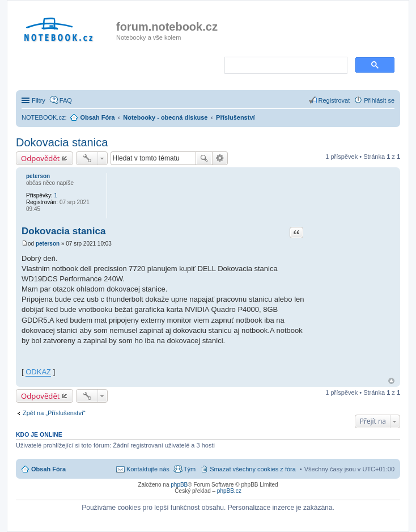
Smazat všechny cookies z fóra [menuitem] (253, 469)
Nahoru (391, 381)
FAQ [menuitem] (66, 100)
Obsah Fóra (48, 469)
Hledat (204, 158)
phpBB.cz (229, 491)
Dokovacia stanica (62, 142)
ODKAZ (38, 372)
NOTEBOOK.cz (43, 117)
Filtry (39, 100)
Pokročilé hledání (220, 158)
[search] (285, 66)
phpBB (179, 485)
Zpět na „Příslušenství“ (54, 413)
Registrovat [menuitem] (334, 100)
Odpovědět (41, 158)
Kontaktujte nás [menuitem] (148, 469)
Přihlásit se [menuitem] (379, 100)
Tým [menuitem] (190, 469)
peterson (38, 176)
